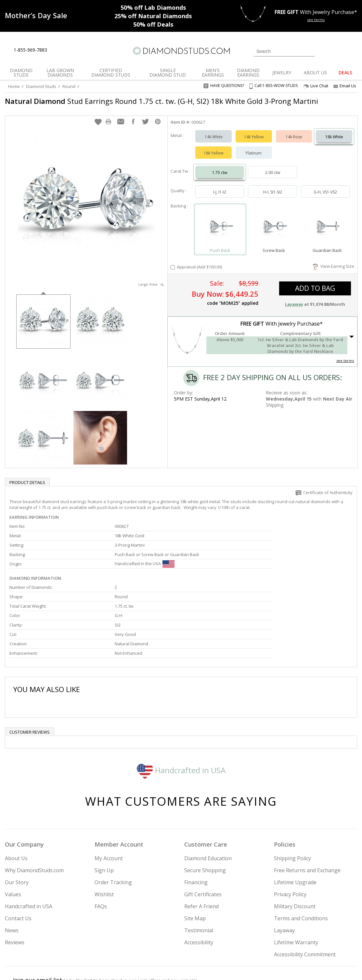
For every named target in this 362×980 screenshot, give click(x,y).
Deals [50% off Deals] (153, 24)
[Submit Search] (310, 51)
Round (69, 86)
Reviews (15, 888)
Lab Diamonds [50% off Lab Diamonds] (153, 7)
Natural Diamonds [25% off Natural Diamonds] (153, 16)
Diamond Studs (41, 86)
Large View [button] (151, 287)
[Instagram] (260, 942)
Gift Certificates (203, 840)
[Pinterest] (307, 942)
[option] (43, 324)
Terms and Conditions (301, 864)
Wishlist (104, 840)
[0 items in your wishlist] (338, 51)
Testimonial (199, 876)
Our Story (17, 828)
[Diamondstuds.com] (181, 51)
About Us (16, 804)
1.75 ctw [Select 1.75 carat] (220, 176)
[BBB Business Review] (131, 966)
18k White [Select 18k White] (334, 140)
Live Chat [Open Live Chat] (316, 86)
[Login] (323, 51)
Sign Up (104, 816)
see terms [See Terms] (345, 364)
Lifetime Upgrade (295, 828)
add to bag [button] (315, 292)
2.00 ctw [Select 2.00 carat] (273, 176)
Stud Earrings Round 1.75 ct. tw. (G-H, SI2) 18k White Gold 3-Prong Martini (148, 106)
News (12, 876)
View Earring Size (334, 269)
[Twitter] (277, 942)
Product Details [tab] (27, 486)
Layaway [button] (294, 307)
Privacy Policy (290, 840)
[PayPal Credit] (233, 966)
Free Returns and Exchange (307, 816)
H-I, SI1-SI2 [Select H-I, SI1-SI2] (273, 195)
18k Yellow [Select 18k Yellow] (213, 156)
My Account (109, 804)
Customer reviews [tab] (30, 678)
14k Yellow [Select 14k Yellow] (254, 140)
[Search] (284, 51)
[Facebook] (293, 942)
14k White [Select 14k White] (214, 140)
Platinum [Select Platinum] (254, 156)
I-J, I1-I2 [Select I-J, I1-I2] (220, 195)
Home (14, 86)
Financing (196, 828)
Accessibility (199, 888)
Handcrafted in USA (181, 716)
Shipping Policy (292, 804)
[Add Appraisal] (173, 271)
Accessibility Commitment (305, 900)
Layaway (284, 876)
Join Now (210, 940)
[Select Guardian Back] (327, 230)
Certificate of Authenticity (324, 496)
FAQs (101, 852)
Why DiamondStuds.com (34, 816)
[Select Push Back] (220, 230)
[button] (98, 125)
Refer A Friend (201, 852)
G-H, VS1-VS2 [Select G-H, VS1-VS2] (325, 195)
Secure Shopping (205, 816)
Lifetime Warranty (296, 888)
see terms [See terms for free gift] (316, 20)
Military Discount (295, 852)
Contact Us (18, 864)
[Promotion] (36, 15)
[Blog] (324, 942)
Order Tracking (113, 828)
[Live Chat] (58, 50)
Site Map (195, 864)
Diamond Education (208, 804)
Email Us (345, 86)
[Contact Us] (73, 50)
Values (13, 840)
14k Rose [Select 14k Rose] (294, 140)
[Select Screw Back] (274, 230)
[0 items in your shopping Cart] (353, 51)
